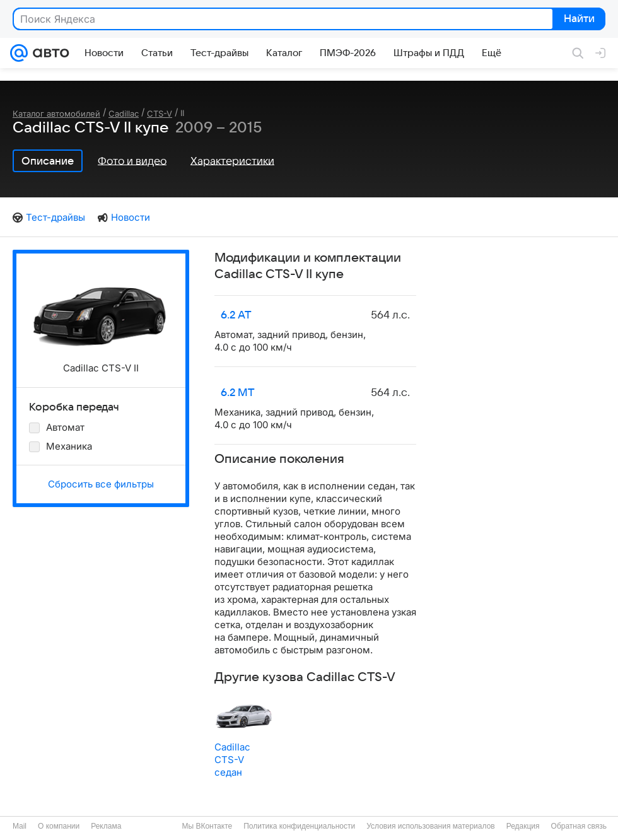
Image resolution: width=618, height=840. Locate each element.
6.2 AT (236, 315)
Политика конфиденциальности (299, 826)
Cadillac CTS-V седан (232, 760)
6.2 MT (238, 393)
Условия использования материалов (430, 826)
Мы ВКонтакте (207, 826)
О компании (59, 826)
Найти (578, 20)
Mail (20, 826)
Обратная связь (579, 826)
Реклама (106, 826)
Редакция (523, 826)
